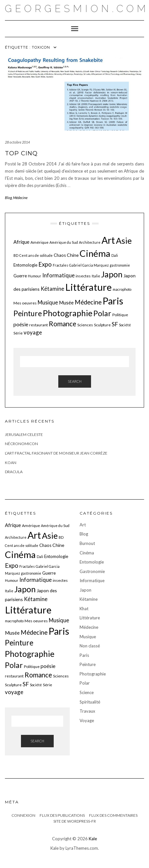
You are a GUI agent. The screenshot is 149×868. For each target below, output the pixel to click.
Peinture (88, 664)
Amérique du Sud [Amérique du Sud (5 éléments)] (64, 242)
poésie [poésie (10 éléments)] (21, 324)
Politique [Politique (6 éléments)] (120, 315)
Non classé (90, 646)
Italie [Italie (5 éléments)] (96, 276)
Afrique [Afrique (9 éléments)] (21, 242)
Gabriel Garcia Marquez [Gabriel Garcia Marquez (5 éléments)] (89, 265)
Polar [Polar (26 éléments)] (102, 313)
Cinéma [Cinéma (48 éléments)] (95, 253)
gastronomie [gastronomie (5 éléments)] (120, 265)
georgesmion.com (77, 9)
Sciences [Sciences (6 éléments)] (85, 325)
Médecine (20, 198)
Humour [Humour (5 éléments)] (35, 276)
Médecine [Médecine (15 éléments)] (88, 302)
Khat (84, 609)
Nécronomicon (21, 444)
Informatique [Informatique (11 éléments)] (58, 275)
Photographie (93, 674)
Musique (88, 637)
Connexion (23, 815)
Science (87, 692)
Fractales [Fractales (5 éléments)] (60, 265)
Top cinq (21, 153)
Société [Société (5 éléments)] (125, 325)
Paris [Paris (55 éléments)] (113, 301)
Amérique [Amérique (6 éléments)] (39, 242)
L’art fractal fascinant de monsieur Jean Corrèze (56, 453)
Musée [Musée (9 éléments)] (66, 302)
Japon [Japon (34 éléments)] (112, 274)
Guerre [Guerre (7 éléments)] (20, 276)
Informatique (92, 581)
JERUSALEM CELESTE (24, 434)
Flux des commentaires (113, 815)
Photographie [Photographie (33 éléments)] (68, 313)
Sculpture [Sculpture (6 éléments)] (102, 325)
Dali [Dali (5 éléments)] (115, 255)
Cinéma (87, 553)
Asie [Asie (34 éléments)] (124, 240)
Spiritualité (90, 702)
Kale (93, 839)
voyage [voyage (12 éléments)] (33, 332)
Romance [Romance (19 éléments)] (63, 324)
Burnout (87, 543)
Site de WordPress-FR (75, 821)
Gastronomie (92, 571)
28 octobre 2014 (17, 142)
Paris (84, 655)
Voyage (87, 721)
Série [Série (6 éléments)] (18, 333)
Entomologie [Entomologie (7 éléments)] (25, 265)
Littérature (90, 618)
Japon (85, 590)
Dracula (14, 472)
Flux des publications (62, 815)
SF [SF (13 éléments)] (115, 324)
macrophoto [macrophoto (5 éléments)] (122, 289)
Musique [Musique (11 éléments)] (48, 302)
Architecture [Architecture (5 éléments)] (90, 242)
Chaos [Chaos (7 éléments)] (60, 255)
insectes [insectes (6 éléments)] (83, 276)
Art (83, 525)
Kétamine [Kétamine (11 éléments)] (52, 289)
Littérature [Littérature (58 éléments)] (88, 287)
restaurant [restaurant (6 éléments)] (38, 325)
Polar (85, 683)
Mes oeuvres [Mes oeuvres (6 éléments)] (25, 303)
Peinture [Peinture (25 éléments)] (28, 313)
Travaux (87, 711)
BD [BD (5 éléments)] (16, 255)
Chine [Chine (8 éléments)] (73, 255)
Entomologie (92, 562)
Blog (8, 198)
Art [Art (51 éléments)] (108, 240)
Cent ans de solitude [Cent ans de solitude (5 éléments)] (36, 255)
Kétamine (89, 599)
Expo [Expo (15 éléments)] (45, 264)
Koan (11, 463)
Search (75, 381)
